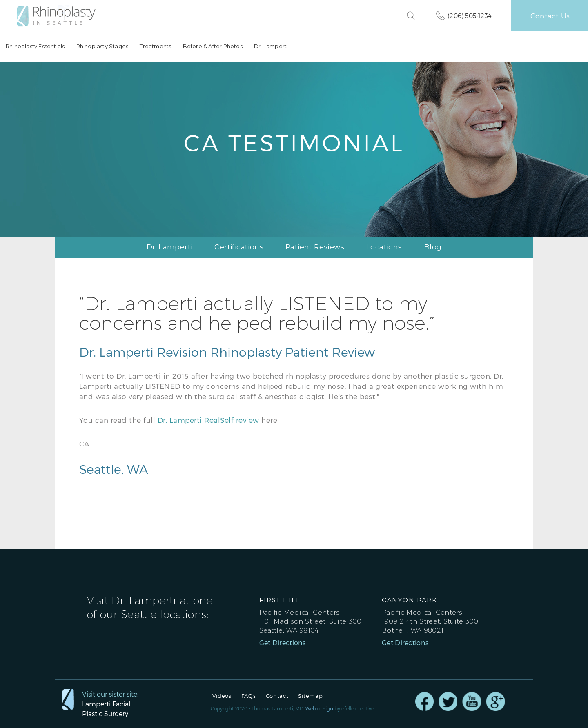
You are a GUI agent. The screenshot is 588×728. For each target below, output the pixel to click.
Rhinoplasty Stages (102, 46)
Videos (222, 696)
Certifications (239, 247)
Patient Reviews (315, 247)
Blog (433, 247)
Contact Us (550, 16)
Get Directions (283, 643)
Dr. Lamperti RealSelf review (208, 420)
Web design (319, 708)
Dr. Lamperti (271, 46)
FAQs (249, 696)
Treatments (155, 46)
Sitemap (310, 696)
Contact (277, 696)
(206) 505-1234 (470, 16)
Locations (384, 247)
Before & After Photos (212, 46)
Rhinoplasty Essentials (35, 46)
